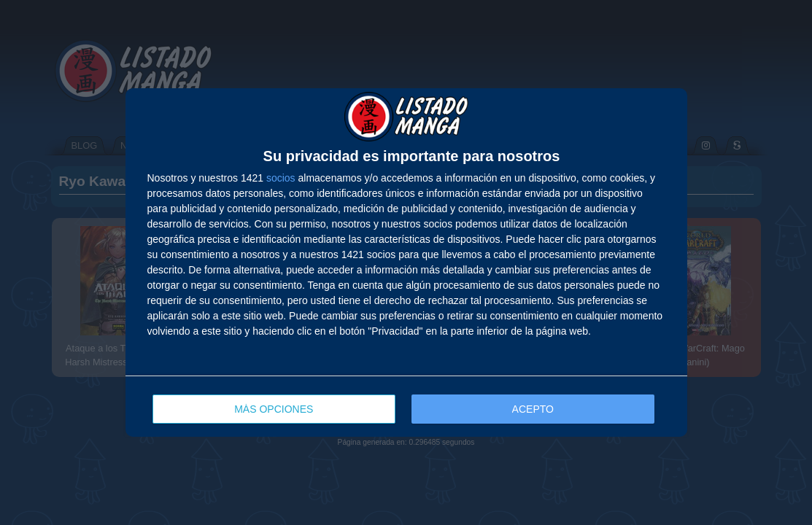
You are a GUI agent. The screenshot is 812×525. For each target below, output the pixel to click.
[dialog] (406, 262)
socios (281, 178)
